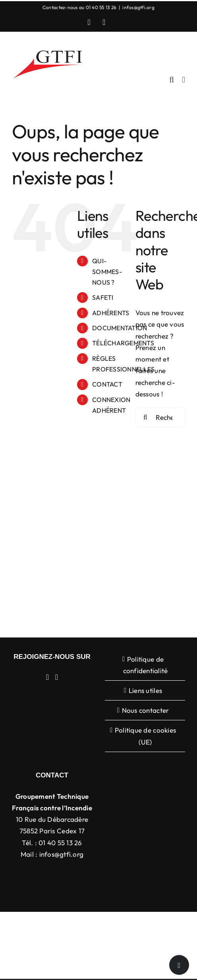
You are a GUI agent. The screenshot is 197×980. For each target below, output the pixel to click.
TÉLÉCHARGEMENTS (123, 343)
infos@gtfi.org (138, 7)
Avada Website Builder (111, 924)
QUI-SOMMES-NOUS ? (107, 272)
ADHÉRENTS (111, 313)
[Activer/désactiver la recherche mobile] (172, 80)
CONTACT (107, 384)
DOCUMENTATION (120, 328)
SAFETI (103, 297)
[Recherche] (145, 417)
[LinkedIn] (48, 677)
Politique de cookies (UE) (145, 736)
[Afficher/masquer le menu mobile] (183, 80)
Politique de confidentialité (146, 665)
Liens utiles (145, 690)
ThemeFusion (163, 924)
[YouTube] (57, 677)
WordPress (141, 933)
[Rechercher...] (160, 417)
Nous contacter (146, 710)
